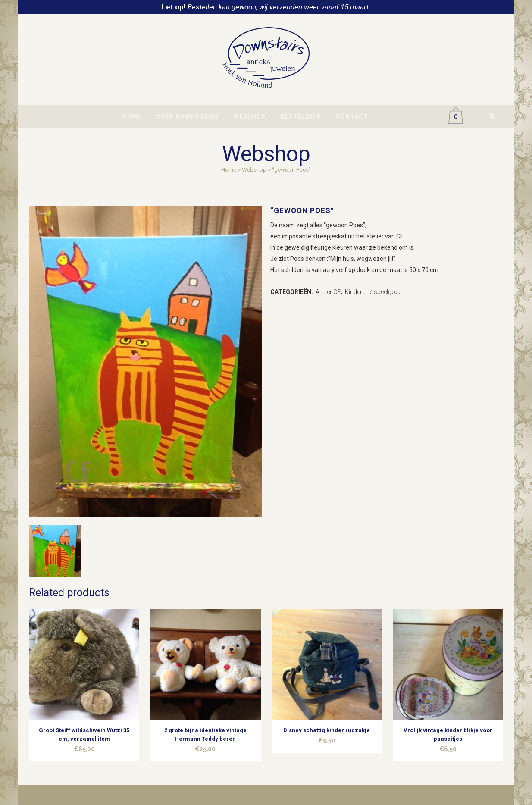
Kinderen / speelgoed (373, 292)
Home (229, 170)
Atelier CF (328, 292)
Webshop (254, 170)
